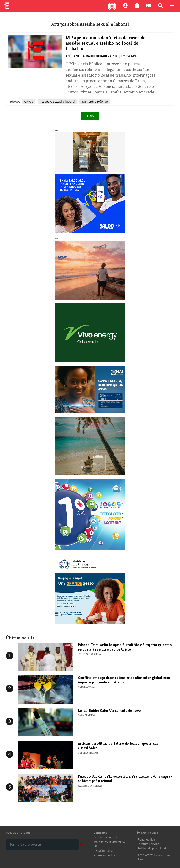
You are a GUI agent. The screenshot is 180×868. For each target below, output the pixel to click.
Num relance (148, 833)
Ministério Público (95, 101)
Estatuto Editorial (149, 844)
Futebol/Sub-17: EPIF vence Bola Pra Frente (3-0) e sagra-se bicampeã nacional (125, 779)
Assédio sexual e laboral (57, 101)
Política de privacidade (152, 848)
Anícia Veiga (75, 56)
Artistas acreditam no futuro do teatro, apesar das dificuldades (118, 746)
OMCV (29, 101)
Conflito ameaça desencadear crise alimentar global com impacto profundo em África (124, 680)
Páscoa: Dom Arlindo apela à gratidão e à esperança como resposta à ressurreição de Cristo (125, 647)
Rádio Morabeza (99, 56)
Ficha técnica (146, 839)
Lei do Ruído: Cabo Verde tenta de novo (109, 711)
